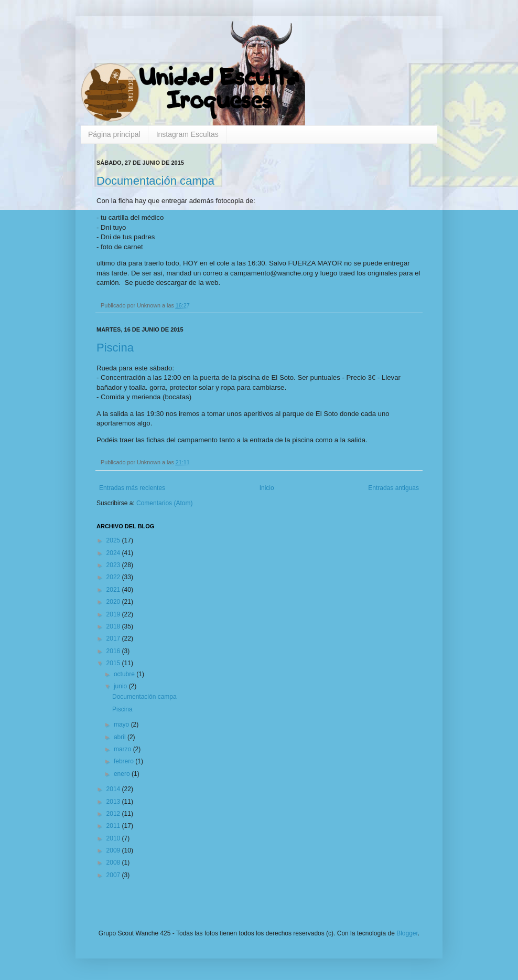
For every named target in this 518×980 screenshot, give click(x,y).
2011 (114, 826)
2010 (114, 838)
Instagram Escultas (187, 134)
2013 (114, 802)
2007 (114, 875)
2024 (114, 553)
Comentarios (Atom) (164, 503)
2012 (114, 814)
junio (121, 686)
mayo (122, 725)
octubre (125, 674)
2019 (114, 614)
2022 (114, 577)
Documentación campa (155, 181)
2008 (114, 862)
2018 (114, 626)
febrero (125, 761)
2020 (114, 602)
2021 (114, 590)
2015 (114, 663)
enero (123, 774)
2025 (114, 540)
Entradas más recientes (132, 488)
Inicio (267, 488)
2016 (114, 651)
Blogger (407, 933)
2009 (114, 850)
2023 (114, 565)
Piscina (115, 348)
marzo (123, 749)
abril (121, 737)
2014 (114, 789)
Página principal (114, 134)
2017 (114, 638)
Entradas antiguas (393, 488)
